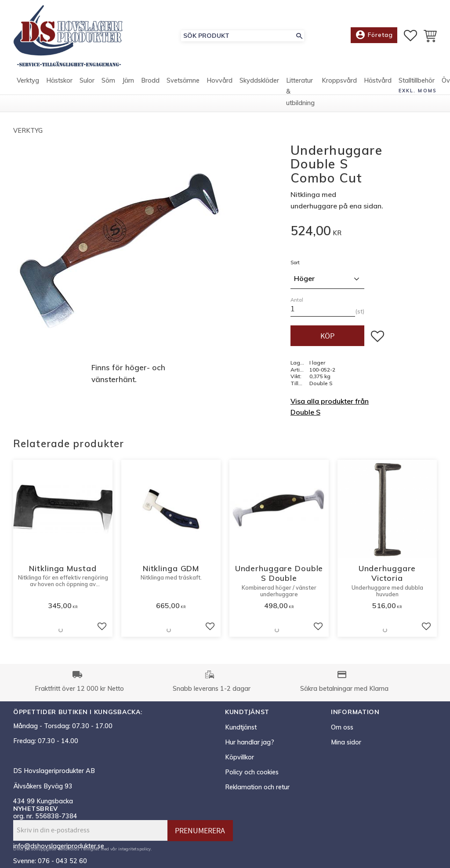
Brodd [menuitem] (150, 80)
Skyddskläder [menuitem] (259, 80)
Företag (374, 35)
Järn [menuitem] (128, 80)
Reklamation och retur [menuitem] (257, 787)
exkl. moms (418, 91)
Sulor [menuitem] (87, 80)
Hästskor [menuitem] (59, 80)
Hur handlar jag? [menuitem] (250, 742)
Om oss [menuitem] (342, 727)
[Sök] (299, 36)
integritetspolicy (134, 849)
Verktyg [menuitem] (28, 80)
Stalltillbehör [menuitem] (417, 80)
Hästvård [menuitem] (378, 80)
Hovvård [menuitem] (220, 80)
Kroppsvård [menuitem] (339, 80)
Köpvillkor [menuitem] (240, 757)
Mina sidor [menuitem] (346, 742)
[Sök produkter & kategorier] (238, 36)
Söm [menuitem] (108, 80)
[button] (410, 36)
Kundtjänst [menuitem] (241, 727)
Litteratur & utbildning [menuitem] (300, 92)
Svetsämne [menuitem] (183, 80)
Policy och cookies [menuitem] (252, 772)
